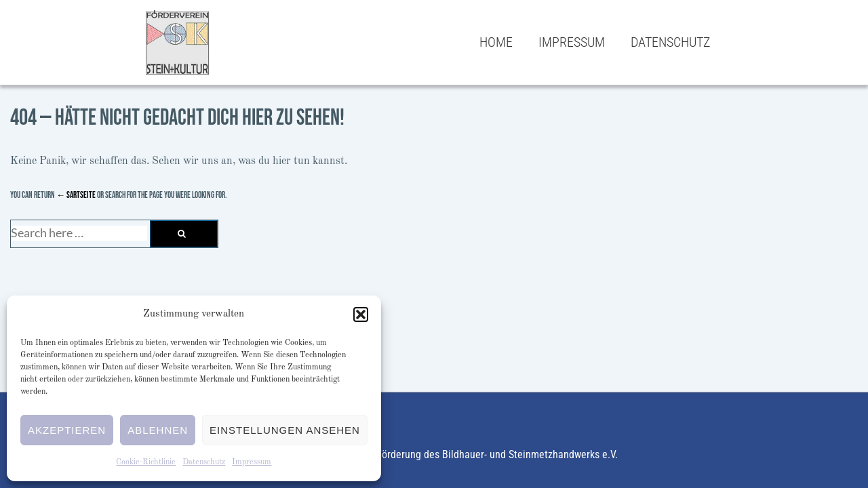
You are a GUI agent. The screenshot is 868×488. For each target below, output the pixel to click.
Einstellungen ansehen (285, 430)
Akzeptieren (67, 430)
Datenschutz (204, 462)
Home (496, 42)
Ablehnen (158, 430)
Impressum (252, 462)
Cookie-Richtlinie (146, 462)
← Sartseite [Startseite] (76, 195)
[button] (361, 314)
